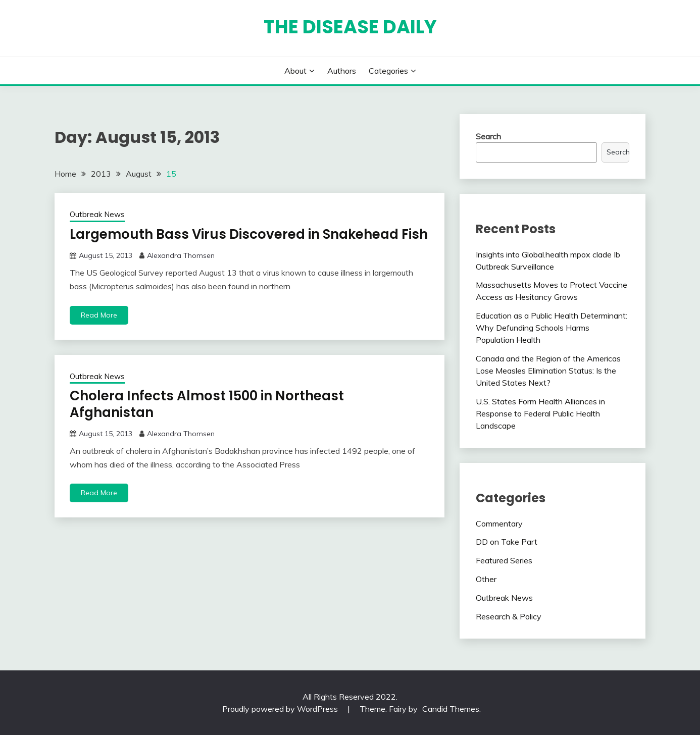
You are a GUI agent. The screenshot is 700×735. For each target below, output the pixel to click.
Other (486, 579)
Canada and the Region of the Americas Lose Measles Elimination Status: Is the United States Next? (548, 371)
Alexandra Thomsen (181, 255)
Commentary (499, 523)
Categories (388, 71)
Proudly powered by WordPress (281, 709)
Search (488, 136)
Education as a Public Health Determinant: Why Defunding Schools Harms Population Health (552, 328)
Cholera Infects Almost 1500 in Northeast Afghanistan (207, 404)
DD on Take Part (507, 542)
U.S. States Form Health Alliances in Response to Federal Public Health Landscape (540, 413)
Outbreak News (97, 214)
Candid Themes (451, 709)
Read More (99, 315)
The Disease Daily (350, 27)
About (295, 71)
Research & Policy (509, 616)
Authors (342, 71)
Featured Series (504, 560)
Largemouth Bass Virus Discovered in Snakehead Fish (249, 234)
